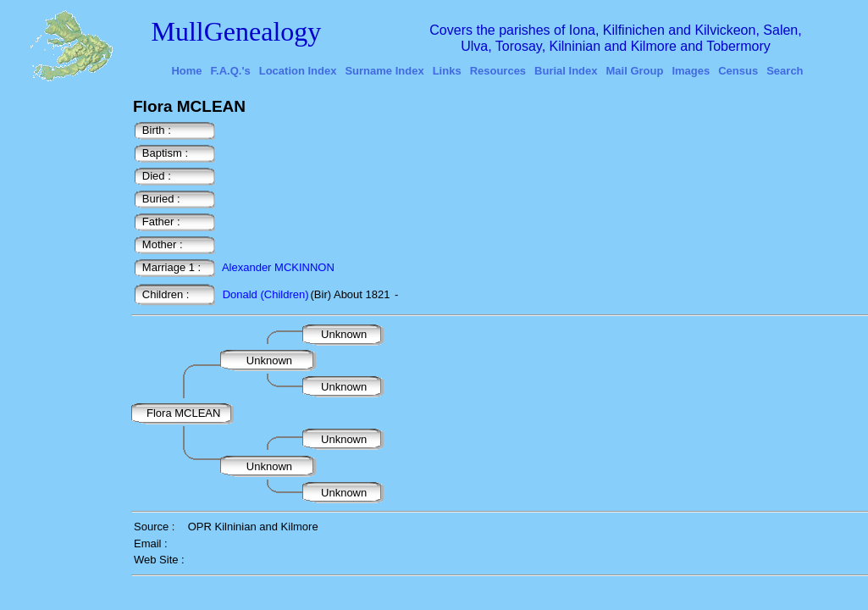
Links (447, 71)
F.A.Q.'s (231, 71)
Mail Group (635, 71)
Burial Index (566, 71)
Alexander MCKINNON (278, 267)
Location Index (298, 71)
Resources (498, 71)
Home (186, 71)
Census (738, 71)
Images (691, 71)
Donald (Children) (266, 294)
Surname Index (384, 71)
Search (785, 71)
